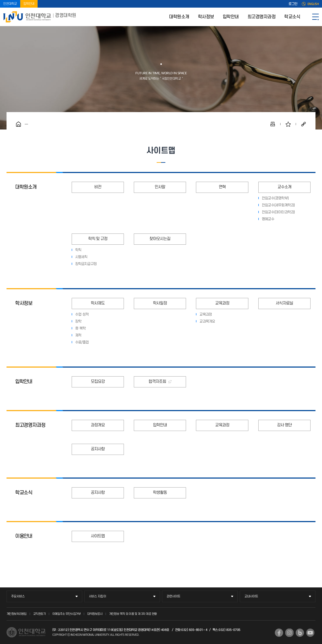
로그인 (293, 4)
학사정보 (206, 17)
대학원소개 (179, 17)
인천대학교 (10, 4)
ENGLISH (313, 4)
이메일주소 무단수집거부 (66, 614)
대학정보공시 (95, 614)
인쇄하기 (273, 124)
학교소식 (292, 17)
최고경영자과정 (262, 17)
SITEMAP (315, 17)
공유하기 (304, 124)
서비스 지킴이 (97, 596)
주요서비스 (18, 596)
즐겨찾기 (288, 124)
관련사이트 (173, 596)
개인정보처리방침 (17, 614)
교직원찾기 (40, 614)
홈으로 (18, 124)
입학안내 (29, 4)
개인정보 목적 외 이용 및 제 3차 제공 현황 (133, 614)
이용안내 (24, 536)
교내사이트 (251, 596)
